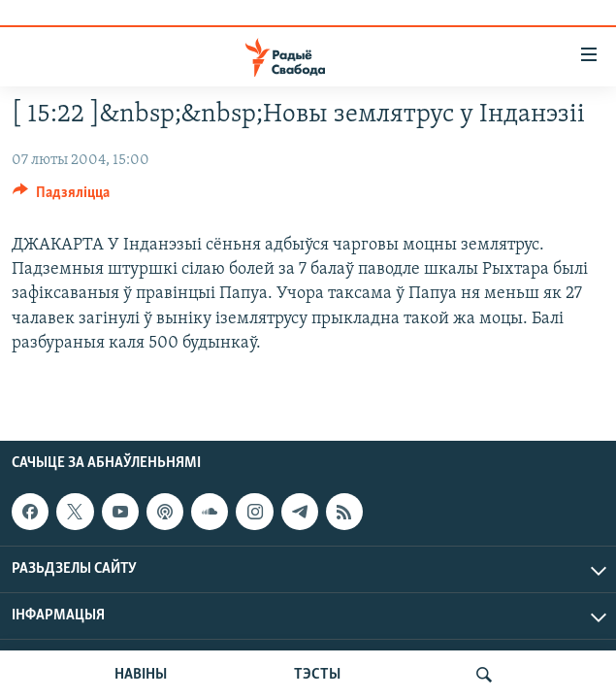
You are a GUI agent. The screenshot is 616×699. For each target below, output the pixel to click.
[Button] (61, 197)
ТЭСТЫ (317, 675)
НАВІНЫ (141, 675)
